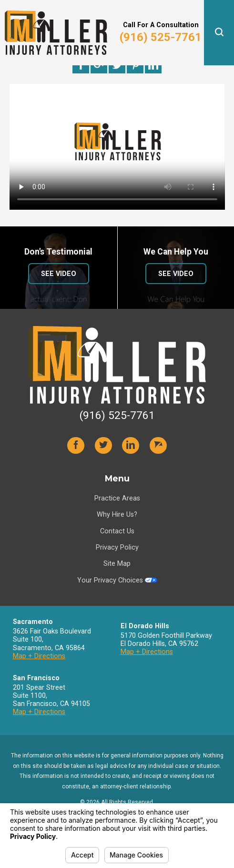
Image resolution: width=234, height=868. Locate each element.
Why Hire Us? (117, 514)
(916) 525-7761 (161, 37)
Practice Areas (117, 498)
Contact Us (117, 531)
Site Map (117, 563)
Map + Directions (39, 656)
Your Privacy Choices (117, 580)
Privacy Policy (117, 547)
